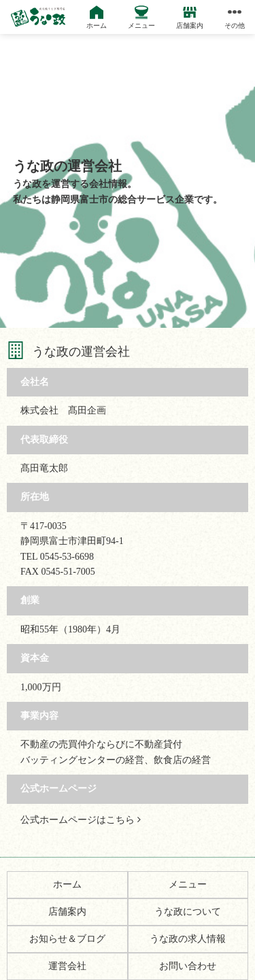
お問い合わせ (188, 966)
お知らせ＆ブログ (67, 939)
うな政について (188, 912)
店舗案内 (67, 912)
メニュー (188, 884)
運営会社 (67, 966)
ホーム (67, 884)
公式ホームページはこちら (81, 820)
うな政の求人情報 (188, 939)
